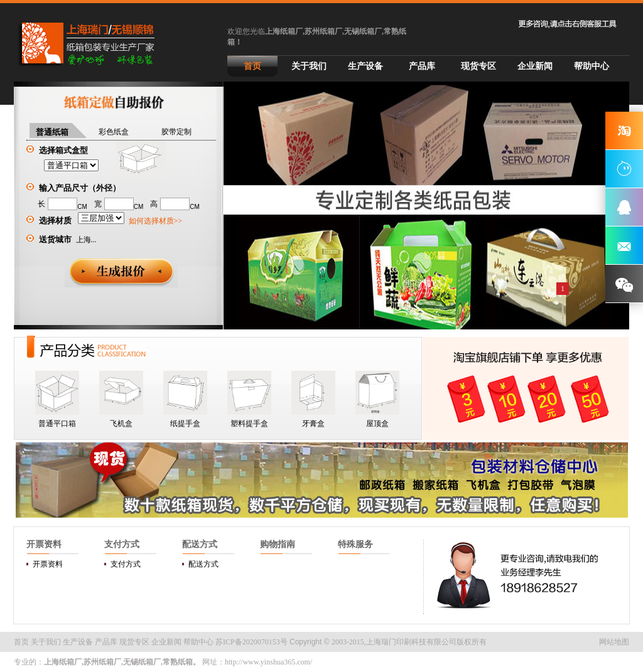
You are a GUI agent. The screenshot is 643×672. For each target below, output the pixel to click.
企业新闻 (535, 66)
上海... (86, 240)
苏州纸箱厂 (102, 662)
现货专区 (478, 66)
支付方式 (126, 564)
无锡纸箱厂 (142, 662)
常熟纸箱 (178, 662)
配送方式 (203, 564)
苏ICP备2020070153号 (251, 642)
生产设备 (365, 66)
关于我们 (309, 66)
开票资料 (48, 564)
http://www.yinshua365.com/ (268, 662)
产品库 (422, 66)
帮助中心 (592, 66)
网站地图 (614, 642)
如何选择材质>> (156, 221)
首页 (252, 66)
